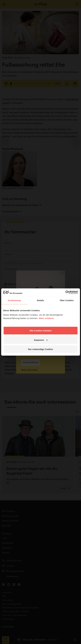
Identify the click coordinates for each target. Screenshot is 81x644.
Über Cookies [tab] (67, 300)
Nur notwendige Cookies (41, 349)
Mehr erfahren (46, 318)
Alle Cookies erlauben (40, 331)
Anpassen (41, 340)
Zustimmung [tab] (14, 300)
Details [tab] (41, 300)
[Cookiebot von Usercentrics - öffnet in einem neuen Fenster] (65, 292)
